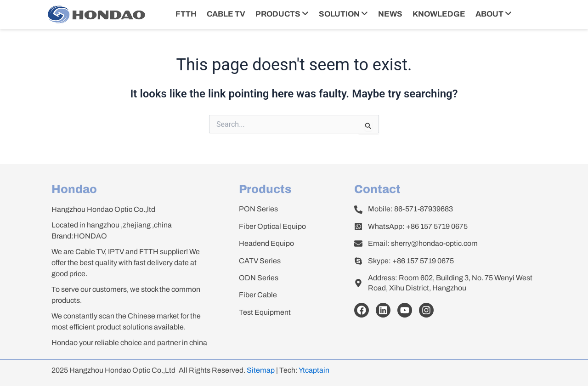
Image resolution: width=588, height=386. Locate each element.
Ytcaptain (314, 370)
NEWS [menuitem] (390, 14)
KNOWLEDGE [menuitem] (439, 14)
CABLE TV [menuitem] (226, 14)
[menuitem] (282, 14)
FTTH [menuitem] (186, 14)
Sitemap (261, 370)
